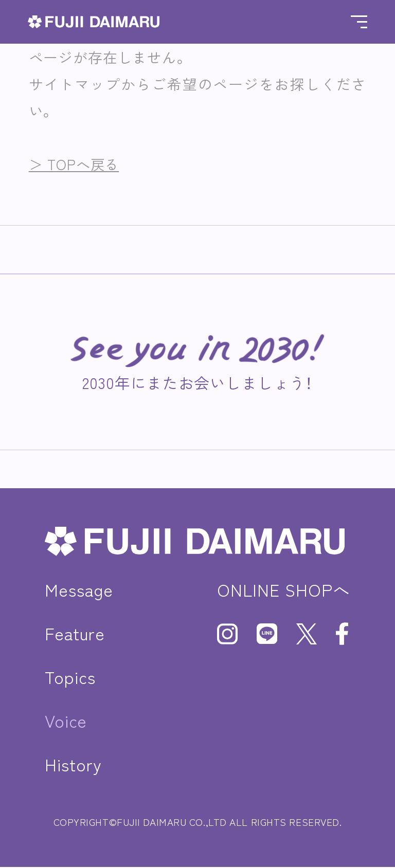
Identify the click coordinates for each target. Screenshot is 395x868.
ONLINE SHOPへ (283, 590)
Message (79, 590)
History (74, 764)
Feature (75, 633)
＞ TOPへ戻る (75, 164)
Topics (71, 677)
